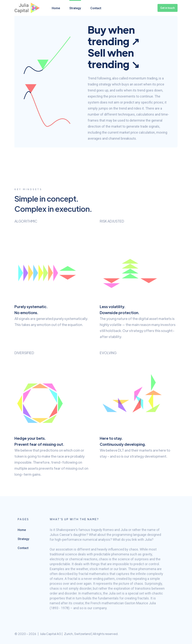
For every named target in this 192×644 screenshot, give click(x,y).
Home (56, 8)
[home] (27, 8)
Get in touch (168, 8)
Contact (96, 8)
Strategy (75, 8)
